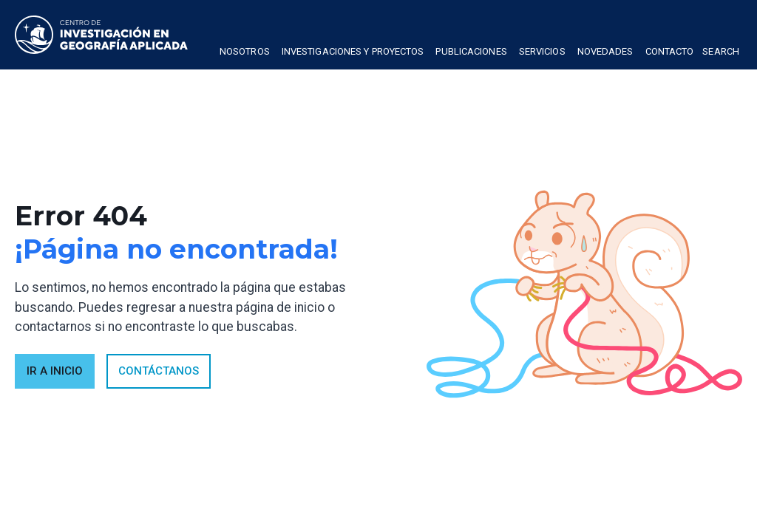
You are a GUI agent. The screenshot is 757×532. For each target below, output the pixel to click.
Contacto (670, 51)
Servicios (542, 51)
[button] (245, 53)
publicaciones (471, 51)
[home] (101, 35)
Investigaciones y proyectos (353, 51)
